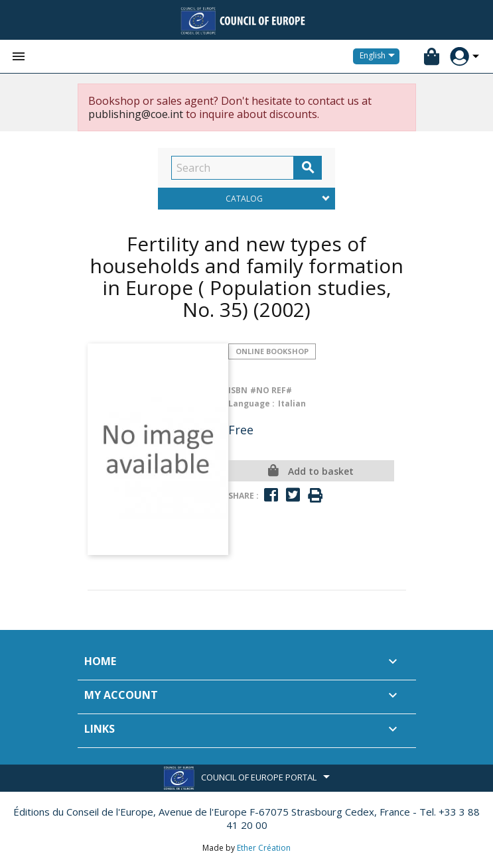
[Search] (233, 168)
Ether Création (264, 848)
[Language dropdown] (380, 56)
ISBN (238, 390)
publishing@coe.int (136, 114)
